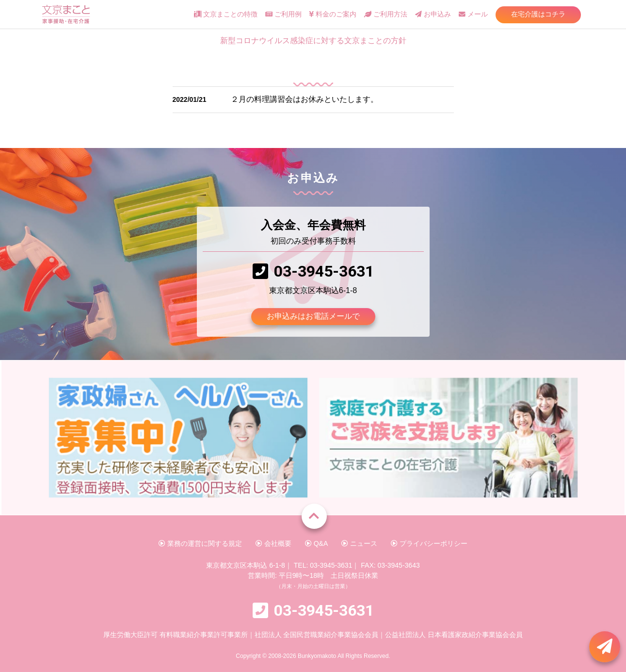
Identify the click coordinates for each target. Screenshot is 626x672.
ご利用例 (283, 14)
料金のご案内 (333, 14)
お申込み (433, 14)
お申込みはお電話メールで (313, 316)
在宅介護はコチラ (538, 14)
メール (473, 14)
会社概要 (273, 543)
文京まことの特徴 (226, 14)
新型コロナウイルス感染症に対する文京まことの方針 (313, 41)
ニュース (359, 543)
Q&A (316, 543)
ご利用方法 (386, 14)
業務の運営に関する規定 (200, 543)
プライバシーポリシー (429, 543)
